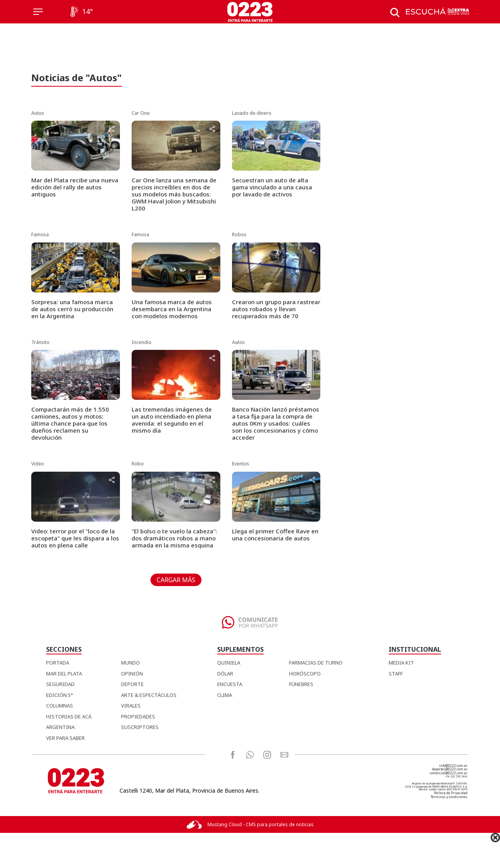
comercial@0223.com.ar (449, 773)
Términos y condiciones (449, 797)
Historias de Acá (69, 717)
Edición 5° (60, 695)
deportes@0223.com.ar (450, 769)
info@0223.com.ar (453, 766)
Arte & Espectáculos (149, 695)
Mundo (130, 663)
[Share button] (112, 129)
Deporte (132, 684)
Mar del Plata (64, 674)
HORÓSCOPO (305, 674)
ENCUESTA (230, 684)
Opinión (132, 674)
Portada (58, 663)
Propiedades (138, 717)
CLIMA (225, 695)
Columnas (60, 706)
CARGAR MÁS (176, 580)
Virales (131, 706)
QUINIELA (229, 663)
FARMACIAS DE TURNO (316, 663)
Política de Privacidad (451, 793)
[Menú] (38, 12)
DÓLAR (225, 674)
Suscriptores (140, 727)
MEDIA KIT (401, 663)
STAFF (396, 674)
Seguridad (60, 684)
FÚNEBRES (301, 684)
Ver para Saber (65, 738)
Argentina (60, 727)
